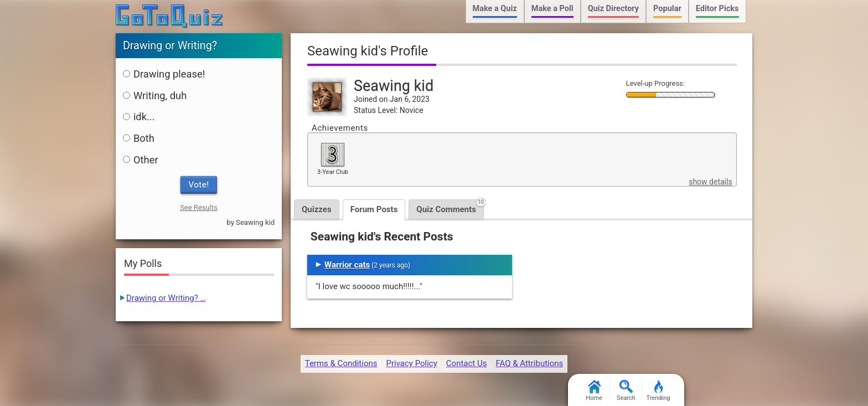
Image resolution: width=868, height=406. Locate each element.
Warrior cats (347, 265)
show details (710, 182)
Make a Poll (552, 9)
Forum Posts (374, 209)
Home (594, 391)
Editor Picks (717, 9)
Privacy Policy (411, 363)
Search (626, 391)
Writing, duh (155, 96)
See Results (199, 207)
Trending (658, 391)
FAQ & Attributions (529, 363)
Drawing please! (164, 74)
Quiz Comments (450, 207)
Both (139, 138)
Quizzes (317, 209)
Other (141, 160)
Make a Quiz (495, 9)
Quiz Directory (613, 9)
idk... (139, 117)
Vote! (199, 184)
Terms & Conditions (341, 363)
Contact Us (467, 363)
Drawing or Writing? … (166, 298)
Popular (667, 9)
